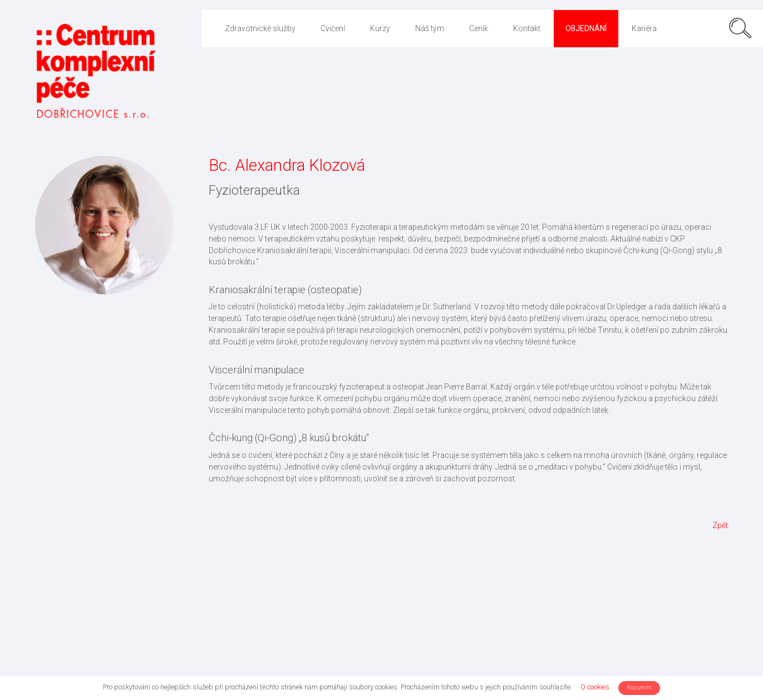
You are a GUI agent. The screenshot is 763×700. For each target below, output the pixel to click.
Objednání (586, 28)
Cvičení (333, 28)
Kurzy (380, 28)
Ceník (479, 28)
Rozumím (639, 687)
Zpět (720, 525)
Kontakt (527, 28)
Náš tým (430, 28)
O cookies (595, 687)
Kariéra (644, 28)
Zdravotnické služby (260, 28)
